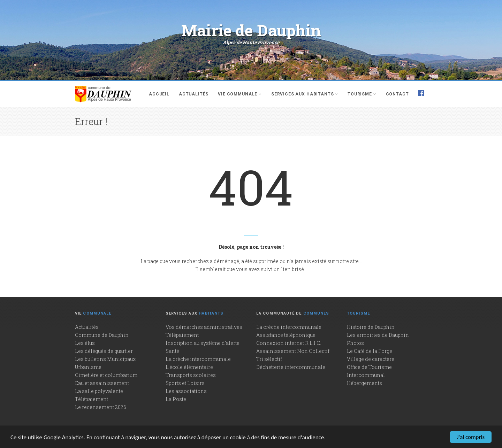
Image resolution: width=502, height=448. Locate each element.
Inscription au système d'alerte (203, 343)
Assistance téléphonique (286, 335)
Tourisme (362, 94)
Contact (397, 94)
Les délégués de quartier (104, 351)
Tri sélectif (269, 359)
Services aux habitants (305, 94)
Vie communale (240, 94)
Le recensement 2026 (101, 407)
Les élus (85, 343)
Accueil (159, 94)
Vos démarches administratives (204, 327)
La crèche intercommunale (198, 359)
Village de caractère (371, 359)
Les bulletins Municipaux (105, 359)
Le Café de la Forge (370, 351)
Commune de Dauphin (102, 335)
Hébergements (364, 383)
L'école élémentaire (189, 367)
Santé (172, 351)
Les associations (186, 391)
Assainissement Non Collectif (293, 351)
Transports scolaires (191, 375)
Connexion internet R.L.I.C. (289, 343)
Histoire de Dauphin (371, 327)
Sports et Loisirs (185, 383)
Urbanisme (88, 367)
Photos (355, 343)
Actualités (194, 94)
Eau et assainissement (102, 383)
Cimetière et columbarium (106, 375)
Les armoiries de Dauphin (378, 335)
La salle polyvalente (99, 391)
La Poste (176, 399)
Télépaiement (92, 399)
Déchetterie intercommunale (291, 367)
